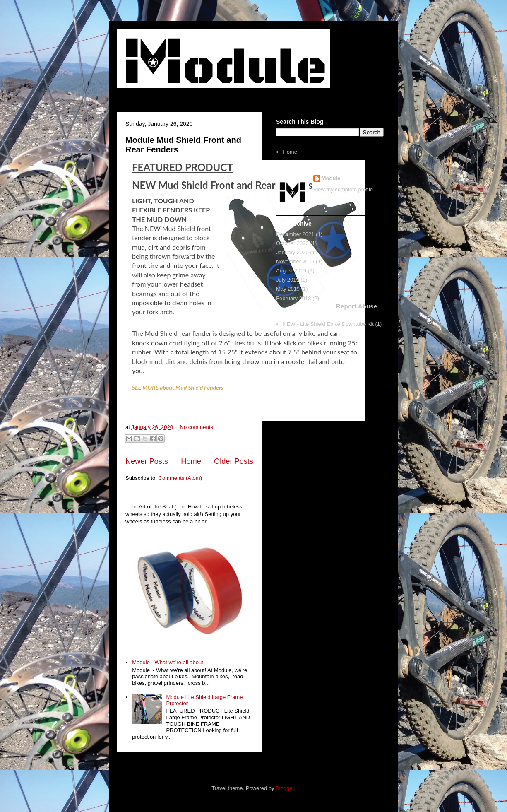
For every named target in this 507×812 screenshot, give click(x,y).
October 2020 (292, 243)
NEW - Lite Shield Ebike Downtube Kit (328, 324)
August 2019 (291, 271)
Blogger (285, 788)
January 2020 (292, 252)
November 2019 (295, 261)
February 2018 (294, 298)
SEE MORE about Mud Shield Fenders (178, 387)
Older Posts (234, 461)
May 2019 (288, 289)
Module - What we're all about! (168, 662)
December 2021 (295, 234)
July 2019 (288, 280)
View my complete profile (343, 189)
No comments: (197, 427)
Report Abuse (357, 306)
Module (331, 178)
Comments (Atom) (180, 478)
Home (191, 461)
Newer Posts (147, 461)
